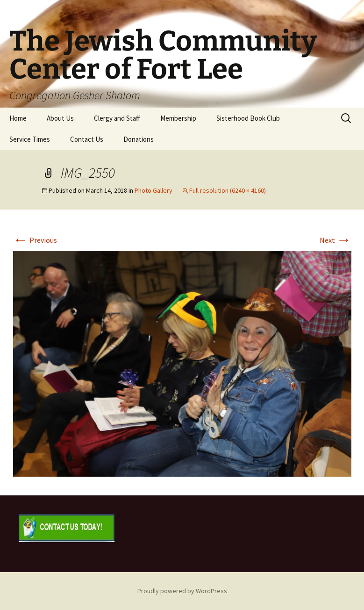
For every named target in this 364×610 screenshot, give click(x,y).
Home (18, 118)
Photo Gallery (153, 190)
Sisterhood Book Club (248, 118)
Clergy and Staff (117, 118)
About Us (60, 118)
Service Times (30, 139)
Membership (178, 118)
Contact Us (87, 139)
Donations (139, 139)
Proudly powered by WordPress (182, 591)
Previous (35, 240)
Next (335, 240)
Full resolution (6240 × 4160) (228, 190)
